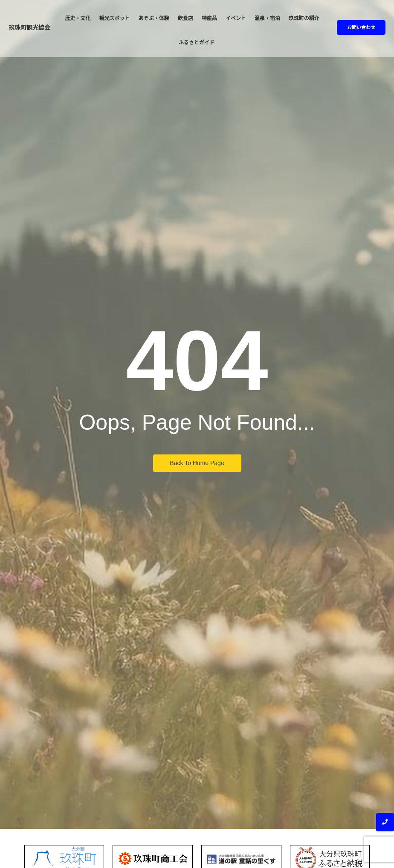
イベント (236, 18)
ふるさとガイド (197, 43)
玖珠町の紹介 (304, 18)
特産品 (209, 18)
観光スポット (115, 18)
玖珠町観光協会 (29, 28)
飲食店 (185, 18)
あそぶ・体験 (154, 18)
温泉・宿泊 (267, 18)
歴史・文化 (78, 18)
